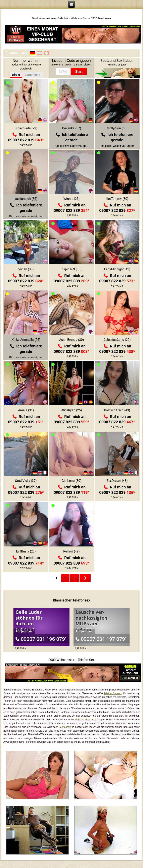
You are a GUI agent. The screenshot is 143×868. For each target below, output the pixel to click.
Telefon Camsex (113, 693)
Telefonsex (65, 727)
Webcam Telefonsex (85, 720)
